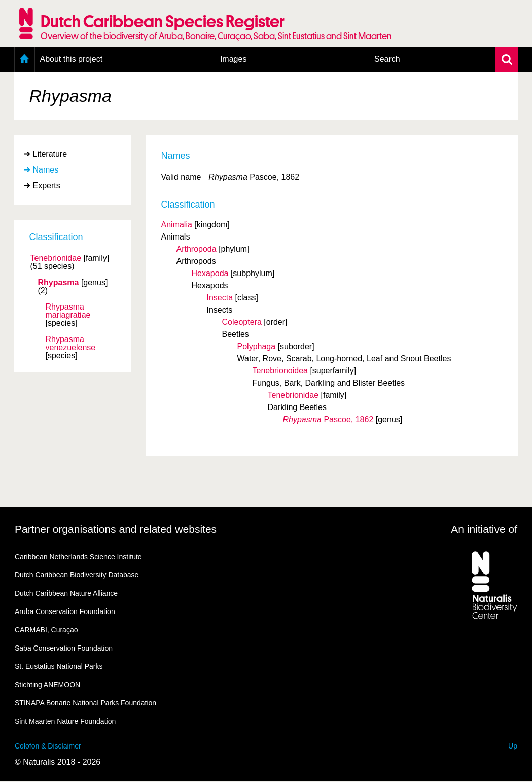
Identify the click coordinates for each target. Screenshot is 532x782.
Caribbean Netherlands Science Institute (78, 557)
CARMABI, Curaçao (46, 630)
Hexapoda (210, 273)
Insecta (220, 298)
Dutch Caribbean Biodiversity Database (77, 575)
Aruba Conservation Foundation (65, 611)
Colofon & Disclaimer (48, 746)
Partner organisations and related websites (116, 529)
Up (513, 746)
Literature (50, 154)
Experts (47, 185)
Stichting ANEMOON (47, 685)
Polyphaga (257, 346)
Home (25, 59)
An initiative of (484, 529)
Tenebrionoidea (280, 371)
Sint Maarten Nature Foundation (65, 721)
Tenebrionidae (56, 258)
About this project (72, 59)
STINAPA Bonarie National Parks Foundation (85, 703)
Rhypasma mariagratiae (68, 311)
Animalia (177, 225)
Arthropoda (197, 249)
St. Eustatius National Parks (59, 666)
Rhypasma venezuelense (71, 344)
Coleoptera (242, 322)
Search (387, 59)
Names (46, 170)
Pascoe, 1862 (328, 419)
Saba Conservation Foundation (64, 648)
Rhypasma (59, 283)
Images (233, 59)
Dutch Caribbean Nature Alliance (66, 593)
